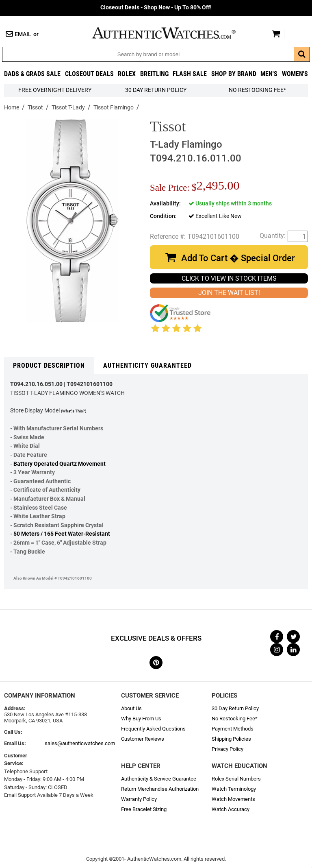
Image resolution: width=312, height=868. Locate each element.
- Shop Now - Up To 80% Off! (156, 8)
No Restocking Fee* (257, 90)
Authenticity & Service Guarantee (159, 779)
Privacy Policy (227, 749)
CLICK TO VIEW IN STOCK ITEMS (229, 278)
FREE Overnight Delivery (55, 90)
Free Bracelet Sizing (144, 809)
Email (23, 34)
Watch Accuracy (231, 809)
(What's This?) (74, 411)
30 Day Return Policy (235, 708)
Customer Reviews (143, 739)
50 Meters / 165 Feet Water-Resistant (62, 534)
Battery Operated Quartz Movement (60, 464)
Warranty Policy (139, 799)
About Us (131, 708)
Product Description (49, 365)
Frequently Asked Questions (153, 729)
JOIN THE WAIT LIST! (229, 293)
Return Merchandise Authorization (160, 789)
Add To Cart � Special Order (238, 258)
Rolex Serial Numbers (236, 779)
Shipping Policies (231, 739)
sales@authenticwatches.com (80, 743)
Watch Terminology (234, 789)
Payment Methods (233, 729)
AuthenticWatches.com (172, 33)
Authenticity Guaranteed (147, 365)
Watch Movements (233, 799)
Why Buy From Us (141, 719)
